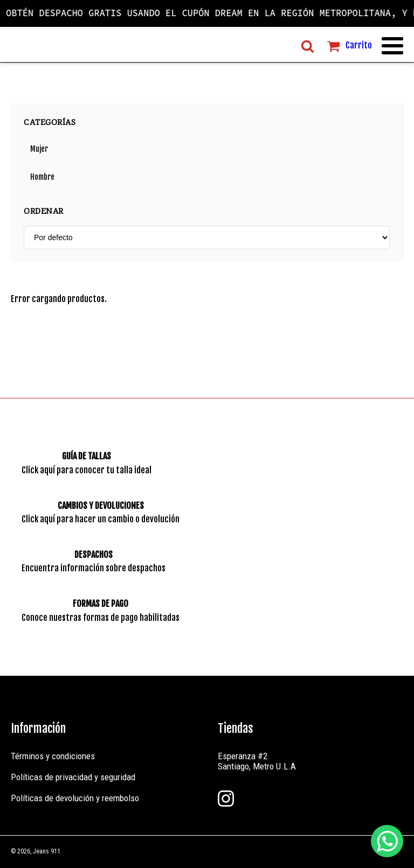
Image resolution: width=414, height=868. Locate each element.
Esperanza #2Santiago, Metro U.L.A (257, 761)
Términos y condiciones (53, 756)
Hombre (42, 177)
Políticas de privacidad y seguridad (73, 777)
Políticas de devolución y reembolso (75, 798)
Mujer (39, 149)
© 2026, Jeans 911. (36, 851)
